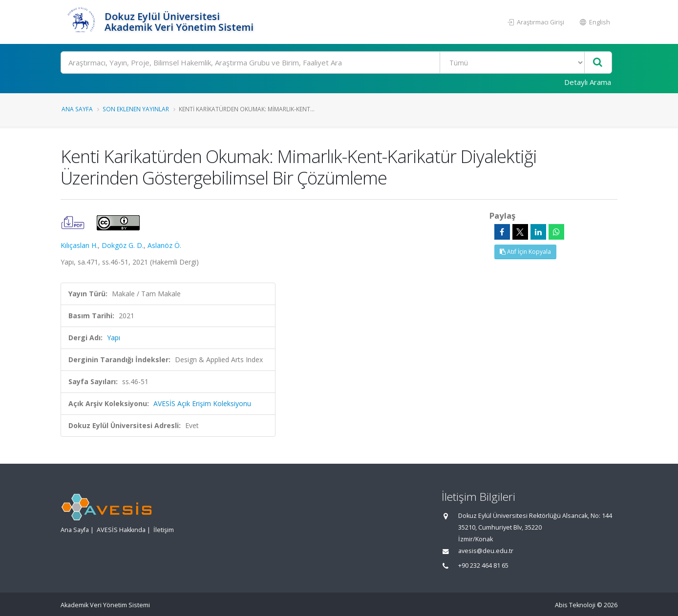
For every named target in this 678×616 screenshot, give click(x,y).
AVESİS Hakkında (121, 530)
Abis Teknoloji (575, 605)
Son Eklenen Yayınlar (136, 109)
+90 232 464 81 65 (483, 565)
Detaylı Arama (588, 82)
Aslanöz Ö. (164, 245)
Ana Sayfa (77, 109)
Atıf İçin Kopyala (525, 252)
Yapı (114, 338)
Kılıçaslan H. (79, 245)
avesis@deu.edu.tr (486, 551)
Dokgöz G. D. (123, 245)
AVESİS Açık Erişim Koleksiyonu (202, 403)
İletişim (164, 530)
